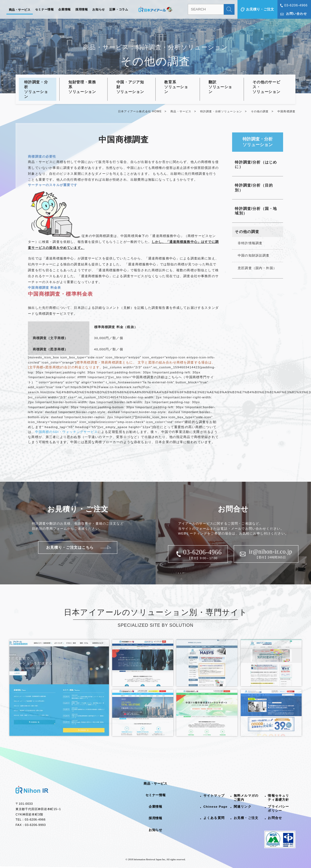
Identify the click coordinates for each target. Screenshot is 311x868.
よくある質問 (214, 818)
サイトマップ (214, 796)
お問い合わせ (297, 14)
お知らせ (98, 9)
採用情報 (82, 9)
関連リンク (243, 807)
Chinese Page (215, 807)
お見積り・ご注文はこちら (70, 547)
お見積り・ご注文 (260, 9)
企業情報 (64, 9)
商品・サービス (20, 10)
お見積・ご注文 (246, 818)
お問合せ (275, 818)
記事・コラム (119, 9)
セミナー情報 (44, 9)
